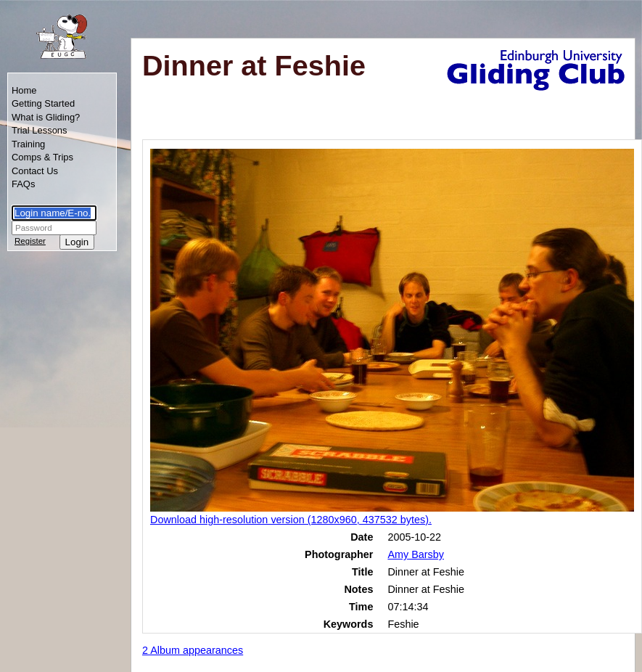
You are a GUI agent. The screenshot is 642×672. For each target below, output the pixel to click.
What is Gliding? (46, 117)
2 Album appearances (193, 650)
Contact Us (35, 171)
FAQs (23, 184)
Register (30, 241)
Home (24, 90)
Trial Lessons (40, 130)
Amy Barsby (416, 554)
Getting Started (43, 103)
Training (28, 144)
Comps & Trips (42, 157)
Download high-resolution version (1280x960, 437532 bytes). (291, 520)
